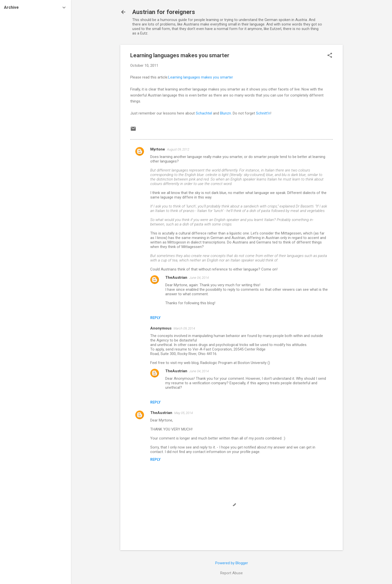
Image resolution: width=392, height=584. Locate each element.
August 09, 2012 (178, 149)
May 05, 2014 (183, 413)
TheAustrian (176, 277)
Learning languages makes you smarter (201, 77)
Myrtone (158, 149)
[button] (330, 56)
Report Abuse (231, 573)
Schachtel (204, 113)
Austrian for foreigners (164, 12)
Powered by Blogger (232, 563)
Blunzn (225, 113)
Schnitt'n (263, 113)
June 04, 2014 (199, 278)
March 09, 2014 (184, 328)
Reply (155, 318)
